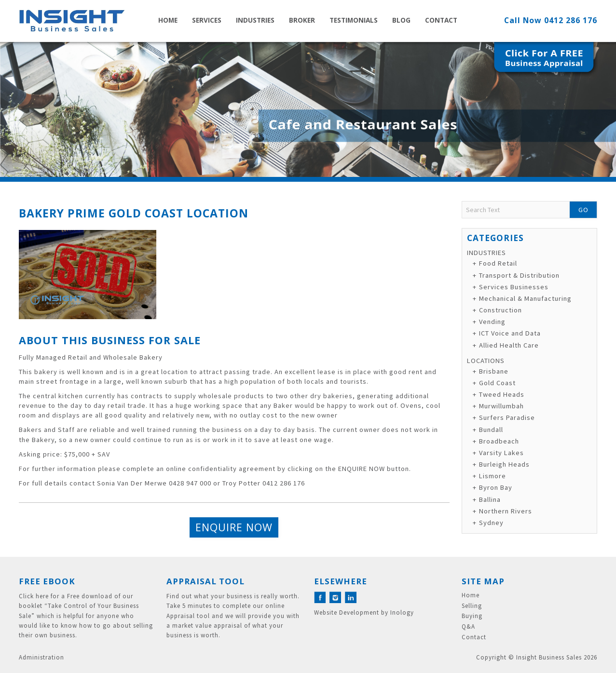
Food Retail (498, 263)
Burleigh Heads (504, 464)
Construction (500, 310)
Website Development (347, 612)
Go (583, 210)
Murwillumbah (501, 406)
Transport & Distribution (519, 275)
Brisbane (494, 371)
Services (207, 20)
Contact (441, 20)
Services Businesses (514, 287)
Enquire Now (234, 527)
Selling (472, 606)
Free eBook (47, 581)
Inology (402, 612)
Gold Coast (497, 383)
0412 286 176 (571, 20)
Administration (41, 657)
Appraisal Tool (205, 581)
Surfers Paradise (507, 417)
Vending (492, 322)
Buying (472, 616)
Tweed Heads (502, 394)
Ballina (490, 499)
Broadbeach (499, 441)
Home (168, 20)
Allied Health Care (509, 345)
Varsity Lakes (501, 453)
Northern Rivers (506, 511)
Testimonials (354, 20)
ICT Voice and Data (510, 333)
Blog (401, 20)
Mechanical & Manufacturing (525, 298)
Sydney (491, 523)
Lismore (493, 476)
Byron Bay (496, 487)
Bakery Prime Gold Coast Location (134, 213)
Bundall (491, 430)
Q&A (468, 627)
